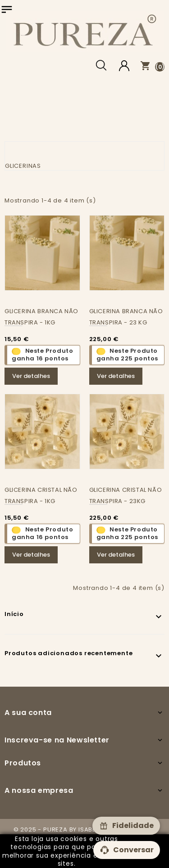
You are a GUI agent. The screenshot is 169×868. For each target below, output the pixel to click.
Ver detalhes (31, 376)
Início (14, 614)
